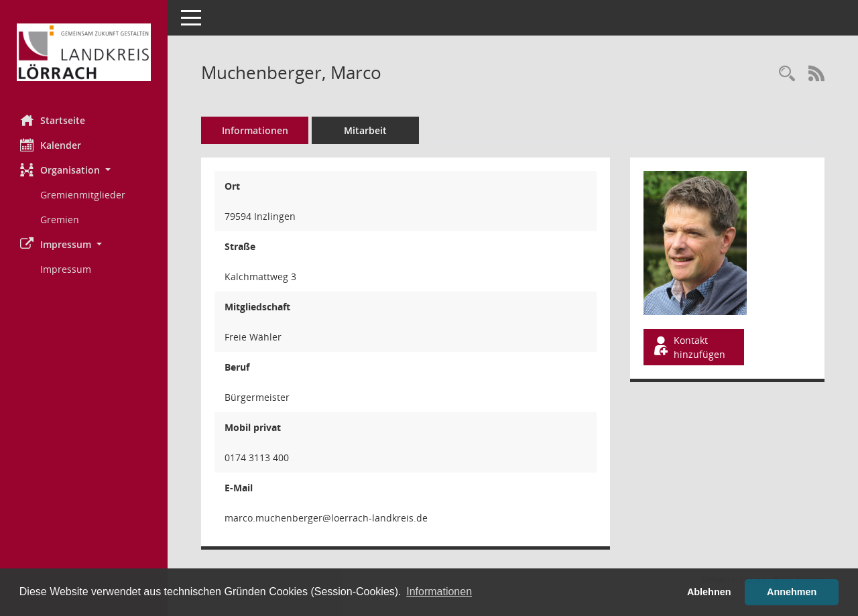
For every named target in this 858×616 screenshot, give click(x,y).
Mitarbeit (365, 130)
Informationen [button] (439, 592)
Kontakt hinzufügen (688, 347)
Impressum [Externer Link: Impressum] (66, 269)
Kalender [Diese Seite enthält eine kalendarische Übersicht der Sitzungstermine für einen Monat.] (51, 145)
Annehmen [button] (792, 592)
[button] (84, 170)
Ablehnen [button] (709, 592)
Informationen (255, 130)
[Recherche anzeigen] (787, 74)
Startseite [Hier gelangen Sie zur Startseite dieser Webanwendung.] (53, 120)
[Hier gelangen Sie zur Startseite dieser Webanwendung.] (84, 52)
